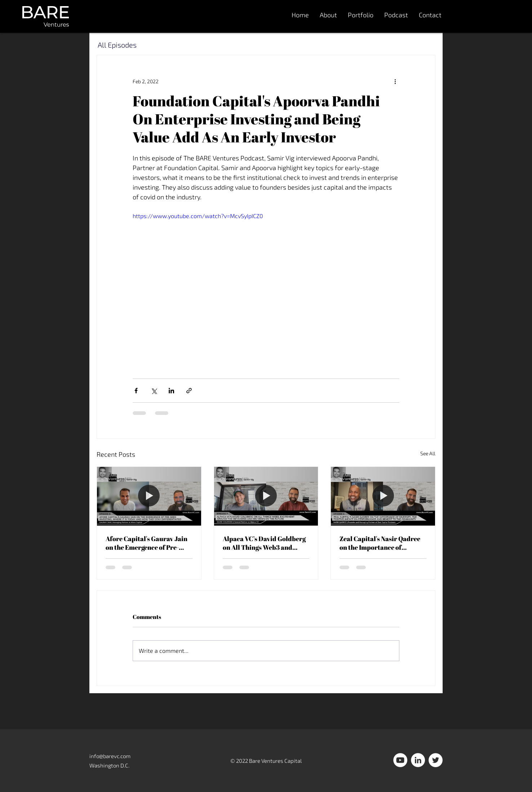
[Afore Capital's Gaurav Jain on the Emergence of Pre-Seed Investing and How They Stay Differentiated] (149, 496)
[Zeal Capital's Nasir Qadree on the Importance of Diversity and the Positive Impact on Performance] (383, 496)
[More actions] (395, 81)
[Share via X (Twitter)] (154, 391)
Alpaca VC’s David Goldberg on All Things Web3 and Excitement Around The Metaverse (264, 543)
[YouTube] (400, 760)
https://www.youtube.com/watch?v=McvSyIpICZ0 (198, 216)
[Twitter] (436, 760)
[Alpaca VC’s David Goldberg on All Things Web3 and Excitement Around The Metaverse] (266, 496)
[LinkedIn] (418, 760)
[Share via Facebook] (136, 391)
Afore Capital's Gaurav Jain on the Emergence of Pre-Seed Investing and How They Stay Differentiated (149, 543)
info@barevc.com (110, 756)
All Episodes (117, 45)
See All (428, 453)
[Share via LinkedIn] (171, 391)
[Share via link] (189, 391)
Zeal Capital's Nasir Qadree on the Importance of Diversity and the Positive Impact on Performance (380, 543)
